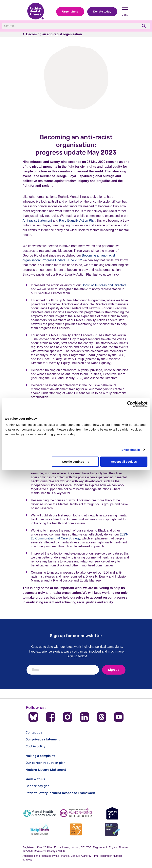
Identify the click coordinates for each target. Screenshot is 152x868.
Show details (131, 450)
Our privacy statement (43, 739)
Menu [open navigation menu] (125, 12)
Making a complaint (40, 756)
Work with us (35, 779)
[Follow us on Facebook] (50, 717)
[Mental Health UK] (112, 813)
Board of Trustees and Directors (104, 285)
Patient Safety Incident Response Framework (60, 793)
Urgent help (70, 12)
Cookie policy (35, 746)
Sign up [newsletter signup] (114, 670)
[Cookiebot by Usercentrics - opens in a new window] (130, 404)
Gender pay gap (38, 786)
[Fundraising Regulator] (76, 813)
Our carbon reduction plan (46, 763)
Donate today (102, 12)
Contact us (34, 732)
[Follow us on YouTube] (119, 717)
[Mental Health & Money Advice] (40, 813)
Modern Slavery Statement (46, 770)
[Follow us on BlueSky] (33, 717)
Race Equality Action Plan (77, 221)
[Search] (57, 26)
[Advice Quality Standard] (76, 829)
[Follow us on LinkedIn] (85, 717)
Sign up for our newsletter (76, 636)
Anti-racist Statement (37, 221)
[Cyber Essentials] (112, 829)
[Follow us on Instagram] (67, 717)
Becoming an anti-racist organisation (54, 34)
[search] (144, 26)
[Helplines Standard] (40, 829)
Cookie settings (75, 462)
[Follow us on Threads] (102, 717)
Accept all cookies (124, 462)
